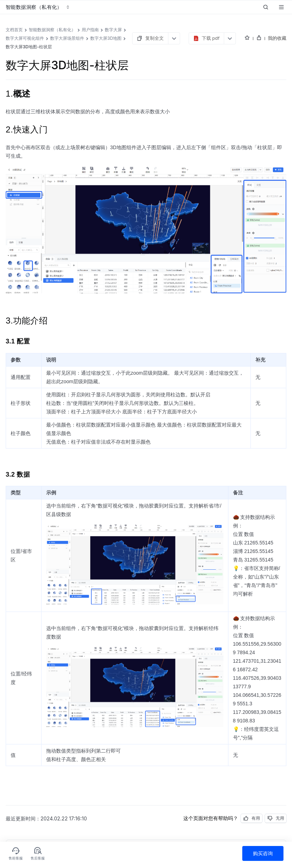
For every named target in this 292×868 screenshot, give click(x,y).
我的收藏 (277, 38)
